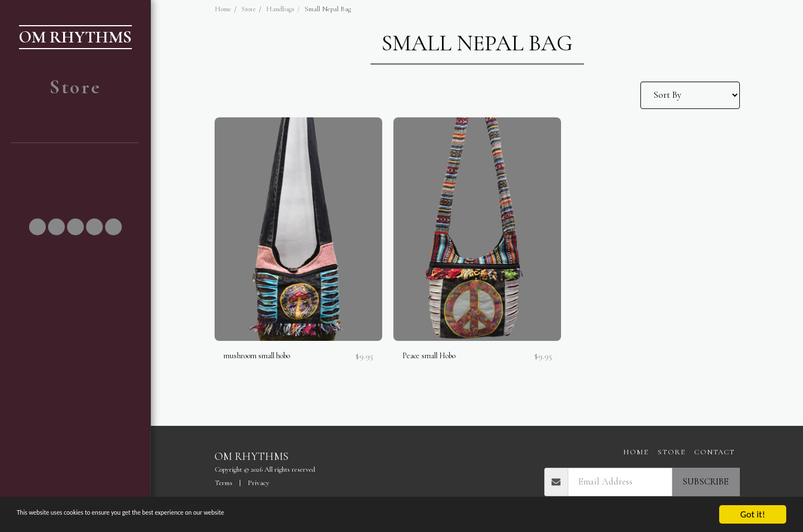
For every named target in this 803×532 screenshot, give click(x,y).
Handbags (280, 9)
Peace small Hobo (436, 357)
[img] (298, 229)
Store (249, 9)
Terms (224, 483)
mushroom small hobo (265, 357)
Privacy (258, 483)
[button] (75, 166)
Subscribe (705, 482)
